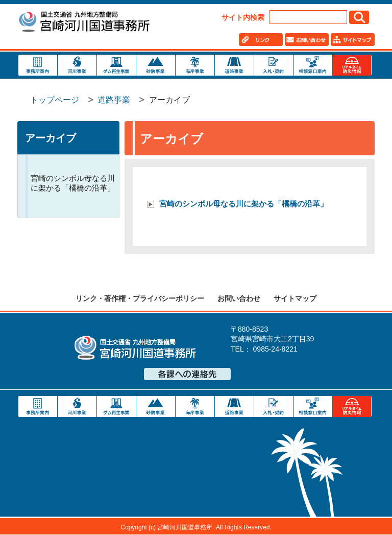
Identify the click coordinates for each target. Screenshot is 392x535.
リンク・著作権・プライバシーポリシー (140, 298)
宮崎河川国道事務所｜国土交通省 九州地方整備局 (84, 23)
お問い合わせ (239, 298)
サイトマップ (295, 298)
